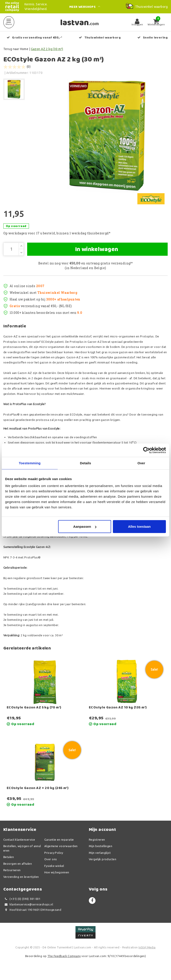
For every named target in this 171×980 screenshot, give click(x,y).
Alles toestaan (139, 527)
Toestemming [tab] (30, 463)
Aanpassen (85, 527)
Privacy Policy (54, 860)
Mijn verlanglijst (100, 860)
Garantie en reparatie (59, 847)
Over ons (51, 866)
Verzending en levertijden (21, 884)
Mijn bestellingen (101, 853)
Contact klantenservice (19, 847)
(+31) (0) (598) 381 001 (22, 906)
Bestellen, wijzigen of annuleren (22, 855)
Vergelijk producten (103, 866)
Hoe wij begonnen (57, 879)
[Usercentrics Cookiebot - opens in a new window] (146, 450)
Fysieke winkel (54, 873)
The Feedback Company (64, 963)
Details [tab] (85, 463)
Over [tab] (141, 463)
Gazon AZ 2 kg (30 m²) (47, 49)
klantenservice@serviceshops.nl (28, 912)
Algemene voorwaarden (61, 853)
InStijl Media (147, 954)
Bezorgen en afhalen (18, 871)
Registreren (97, 847)
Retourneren (12, 877)
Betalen (9, 864)
